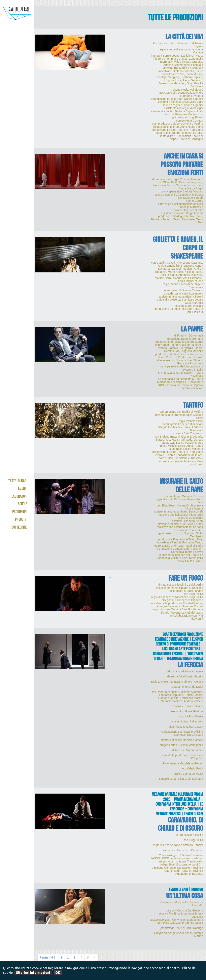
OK (58, 973)
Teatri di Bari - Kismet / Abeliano (17, 21)
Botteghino (19, 528)
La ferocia (190, 666)
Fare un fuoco (186, 579)
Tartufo (193, 406)
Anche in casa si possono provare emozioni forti (182, 165)
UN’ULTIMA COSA (185, 897)
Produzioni (20, 512)
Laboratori (19, 497)
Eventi (23, 489)
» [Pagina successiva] (94, 957)
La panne (192, 330)
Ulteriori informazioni (33, 973)
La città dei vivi (184, 38)
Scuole (23, 504)
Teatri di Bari (18, 481)
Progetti (21, 520)
